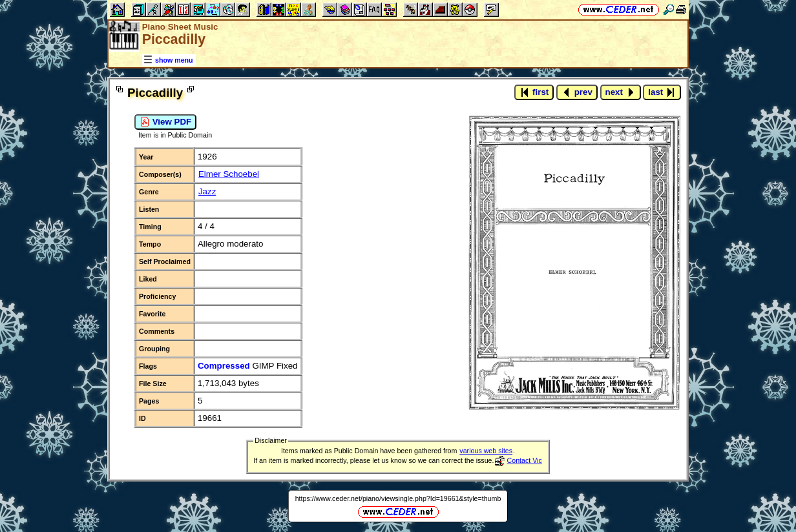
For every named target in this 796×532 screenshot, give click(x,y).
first (534, 92)
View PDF (165, 122)
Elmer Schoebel (229, 174)
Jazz (207, 191)
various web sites (486, 451)
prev (577, 92)
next (621, 92)
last (662, 92)
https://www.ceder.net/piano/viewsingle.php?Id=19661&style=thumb (398, 498)
